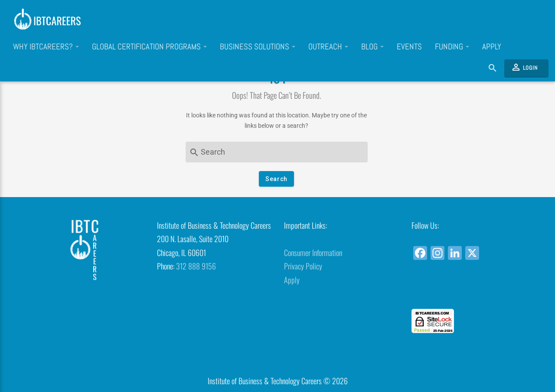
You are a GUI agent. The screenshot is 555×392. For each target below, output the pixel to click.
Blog (372, 47)
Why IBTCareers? (46, 47)
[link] (468, 293)
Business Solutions (258, 47)
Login (524, 67)
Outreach (328, 47)
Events (409, 47)
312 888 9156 (196, 266)
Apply (492, 47)
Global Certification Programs (149, 47)
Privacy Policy (303, 266)
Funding (452, 47)
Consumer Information (313, 253)
